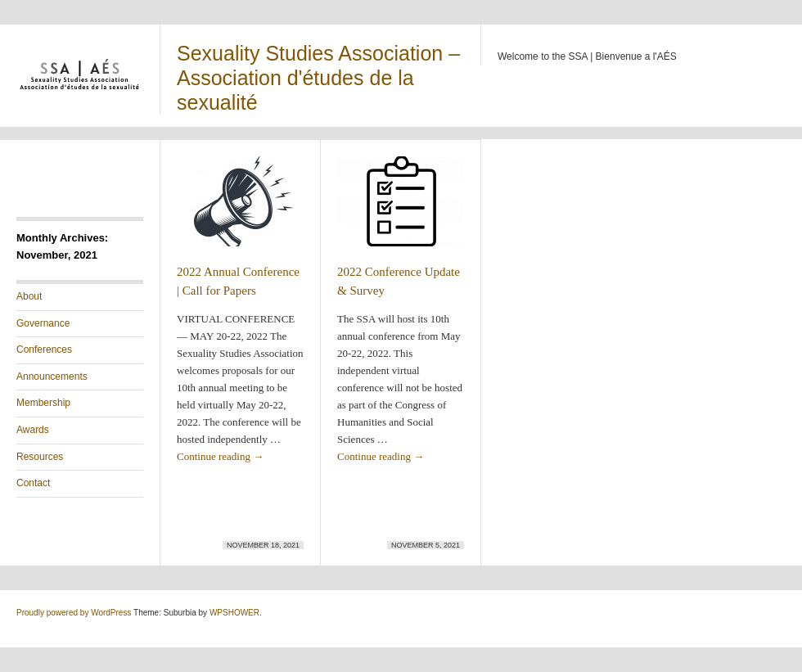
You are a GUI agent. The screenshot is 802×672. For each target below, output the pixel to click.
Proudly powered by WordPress (74, 613)
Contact (33, 483)
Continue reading (220, 456)
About (29, 296)
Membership (43, 403)
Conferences (44, 350)
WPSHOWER (234, 613)
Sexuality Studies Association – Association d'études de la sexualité (318, 78)
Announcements (52, 377)
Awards (33, 430)
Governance (43, 323)
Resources (40, 457)
